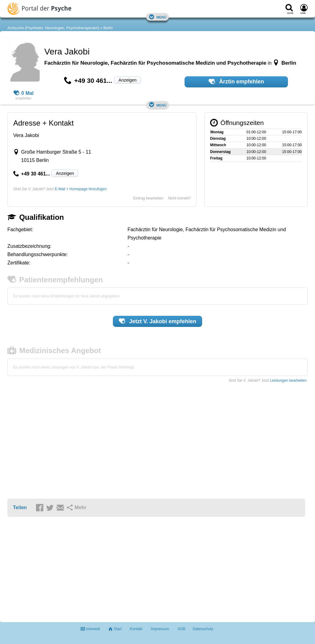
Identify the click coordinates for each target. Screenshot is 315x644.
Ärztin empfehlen (236, 82)
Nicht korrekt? (179, 198)
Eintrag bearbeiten (148, 198)
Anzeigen (127, 80)
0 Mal (24, 93)
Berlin (108, 28)
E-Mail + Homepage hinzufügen (81, 189)
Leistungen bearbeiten (288, 380)
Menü (157, 17)
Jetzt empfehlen (157, 321)
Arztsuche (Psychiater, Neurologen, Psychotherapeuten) (53, 28)
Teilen (20, 507)
